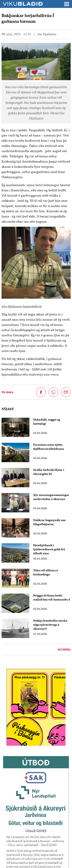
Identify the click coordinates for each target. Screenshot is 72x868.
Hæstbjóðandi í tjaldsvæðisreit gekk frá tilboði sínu (49, 549)
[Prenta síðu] (53, 392)
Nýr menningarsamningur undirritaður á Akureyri (51, 497)
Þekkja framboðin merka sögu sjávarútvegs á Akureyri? (50, 625)
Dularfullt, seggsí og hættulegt (47, 422)
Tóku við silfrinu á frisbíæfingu (46, 572)
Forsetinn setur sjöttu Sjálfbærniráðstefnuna (49, 447)
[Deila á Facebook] (41, 392)
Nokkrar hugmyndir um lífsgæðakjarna (49, 522)
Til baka (7, 392)
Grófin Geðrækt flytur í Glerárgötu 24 (49, 472)
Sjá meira (64, 650)
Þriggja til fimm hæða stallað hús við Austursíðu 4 (52, 598)
